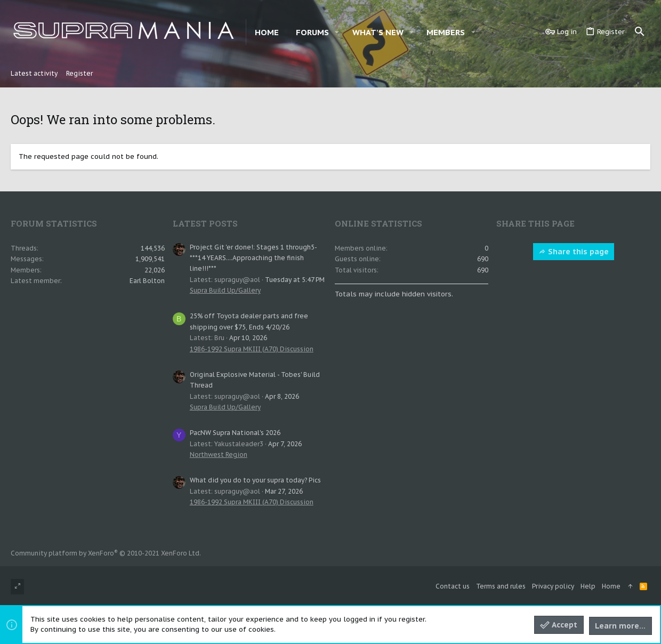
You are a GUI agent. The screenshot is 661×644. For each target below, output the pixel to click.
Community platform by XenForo (106, 553)
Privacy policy (553, 586)
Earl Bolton (147, 281)
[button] (337, 32)
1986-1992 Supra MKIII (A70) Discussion (252, 349)
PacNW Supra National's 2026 (235, 433)
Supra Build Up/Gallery (225, 290)
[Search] (640, 32)
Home (611, 586)
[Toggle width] (17, 587)
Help (588, 586)
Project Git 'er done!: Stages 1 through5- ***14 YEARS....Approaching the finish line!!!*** (253, 258)
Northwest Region (219, 454)
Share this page (574, 252)
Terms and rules (501, 586)
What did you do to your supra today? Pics (255, 480)
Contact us (453, 586)
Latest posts (205, 223)
